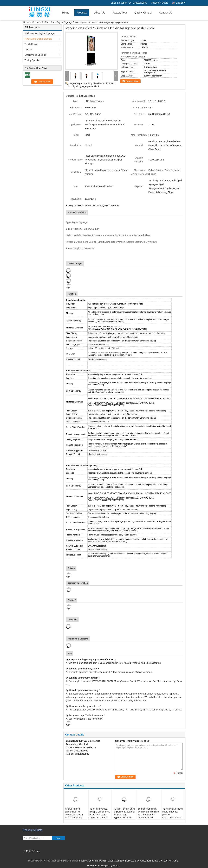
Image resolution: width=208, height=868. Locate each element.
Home (66, 13)
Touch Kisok (31, 44)
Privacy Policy (35, 861)
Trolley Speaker (32, 60)
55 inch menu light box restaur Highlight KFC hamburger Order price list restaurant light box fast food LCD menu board (149, 818)
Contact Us (166, 13)
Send (58, 838)
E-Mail (27, 851)
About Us (100, 13)
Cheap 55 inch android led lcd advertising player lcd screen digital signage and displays (74, 816)
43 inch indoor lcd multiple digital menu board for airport (100, 812)
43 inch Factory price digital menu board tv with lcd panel (124, 812)
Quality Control (143, 13)
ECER (116, 866)
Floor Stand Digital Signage (58, 22)
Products (82, 13)
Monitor (28, 49)
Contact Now (132, 81)
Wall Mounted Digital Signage (39, 33)
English (181, 3)
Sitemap (36, 851)
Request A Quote (159, 3)
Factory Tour (120, 13)
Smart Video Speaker (35, 55)
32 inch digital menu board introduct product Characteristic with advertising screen (172, 815)
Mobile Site (29, 855)
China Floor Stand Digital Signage (61, 861)
